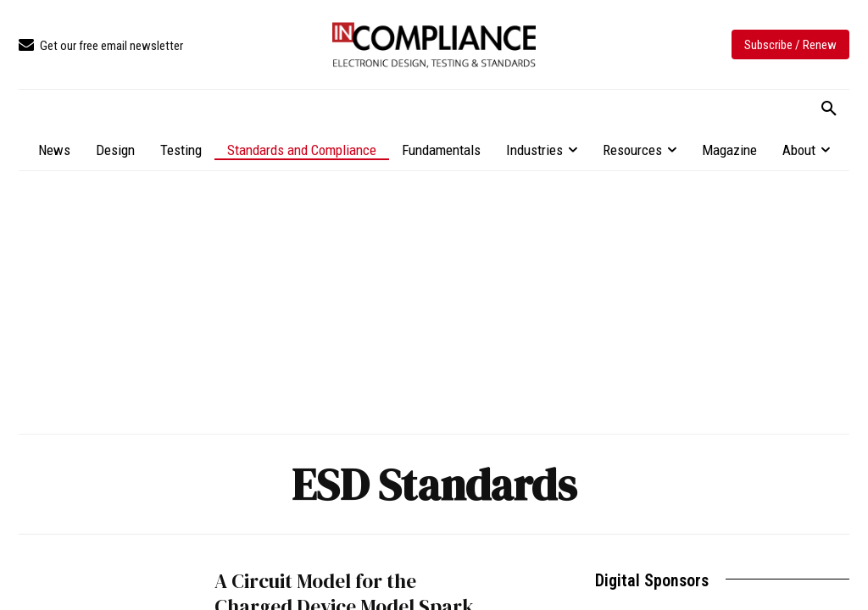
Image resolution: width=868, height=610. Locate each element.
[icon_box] (101, 46)
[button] (829, 109)
